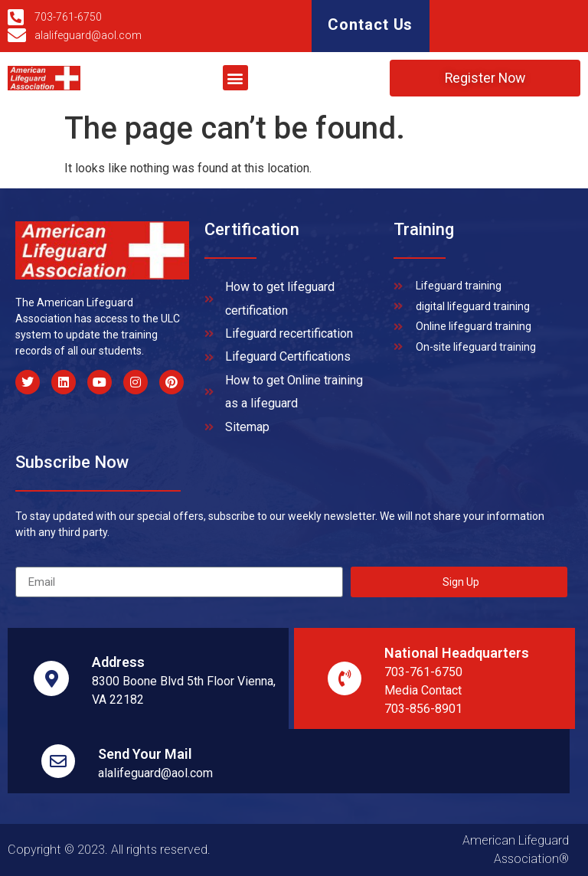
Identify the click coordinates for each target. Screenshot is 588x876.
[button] (235, 78)
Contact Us (370, 25)
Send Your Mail (145, 754)
